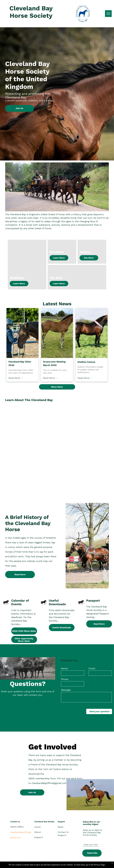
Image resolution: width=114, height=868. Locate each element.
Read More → (16, 378)
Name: (64, 668)
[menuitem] (44, 827)
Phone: (65, 679)
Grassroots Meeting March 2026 (54, 363)
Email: (92, 668)
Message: (66, 690)
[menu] (108, 14)
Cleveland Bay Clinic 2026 (20, 363)
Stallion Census (86, 362)
